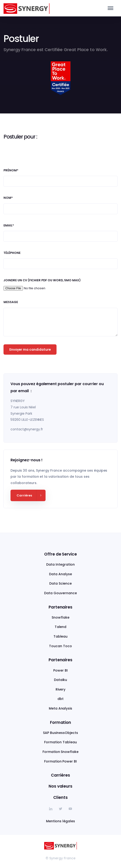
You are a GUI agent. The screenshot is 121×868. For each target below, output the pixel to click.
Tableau (61, 636)
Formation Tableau (60, 742)
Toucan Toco (60, 646)
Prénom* (11, 170)
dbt (60, 699)
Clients (60, 797)
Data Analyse (60, 574)
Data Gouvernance (60, 593)
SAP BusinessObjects (60, 733)
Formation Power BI (60, 761)
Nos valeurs (61, 786)
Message (11, 302)
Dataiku (60, 680)
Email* (9, 225)
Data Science (60, 583)
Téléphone (12, 253)
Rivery (61, 689)
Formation (61, 722)
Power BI (60, 670)
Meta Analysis (61, 708)
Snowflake (60, 617)
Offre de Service (61, 554)
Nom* (8, 198)
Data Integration (60, 564)
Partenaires (61, 607)
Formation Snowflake (60, 752)
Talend (61, 627)
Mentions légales (60, 821)
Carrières (60, 775)
